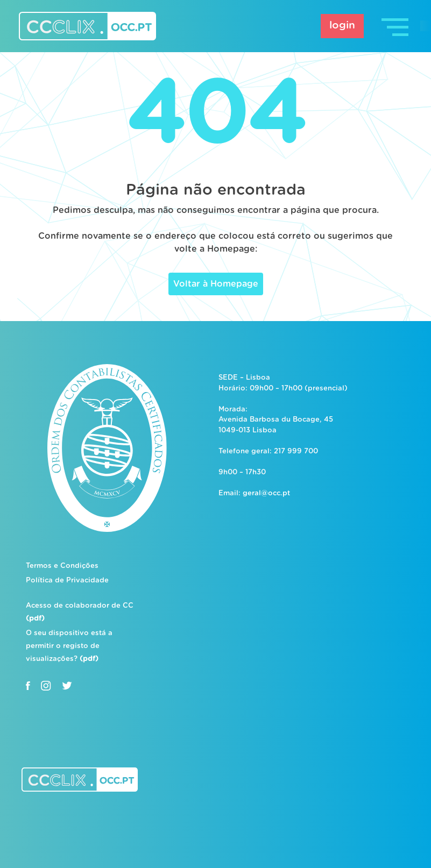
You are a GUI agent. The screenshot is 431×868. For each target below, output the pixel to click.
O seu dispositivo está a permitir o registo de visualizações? (69, 646)
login (342, 26)
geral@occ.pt (266, 493)
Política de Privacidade (67, 581)
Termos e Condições (62, 566)
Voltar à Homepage (216, 284)
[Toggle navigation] (396, 26)
